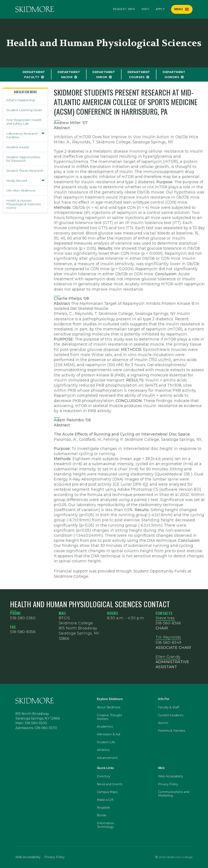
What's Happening (20, 100)
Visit (145, 9)
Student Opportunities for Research (23, 159)
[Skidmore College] (35, 9)
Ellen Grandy (168, 657)
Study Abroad (25, 181)
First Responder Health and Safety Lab (24, 122)
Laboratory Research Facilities (25, 135)
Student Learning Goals (24, 110)
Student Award (17, 147)
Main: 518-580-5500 (31, 723)
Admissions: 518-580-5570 (36, 728)
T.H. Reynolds (168, 637)
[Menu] (182, 9)
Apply (160, 9)
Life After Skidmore (21, 191)
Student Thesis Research (25, 171)
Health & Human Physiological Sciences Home (23, 204)
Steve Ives (165, 618)
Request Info (124, 9)
